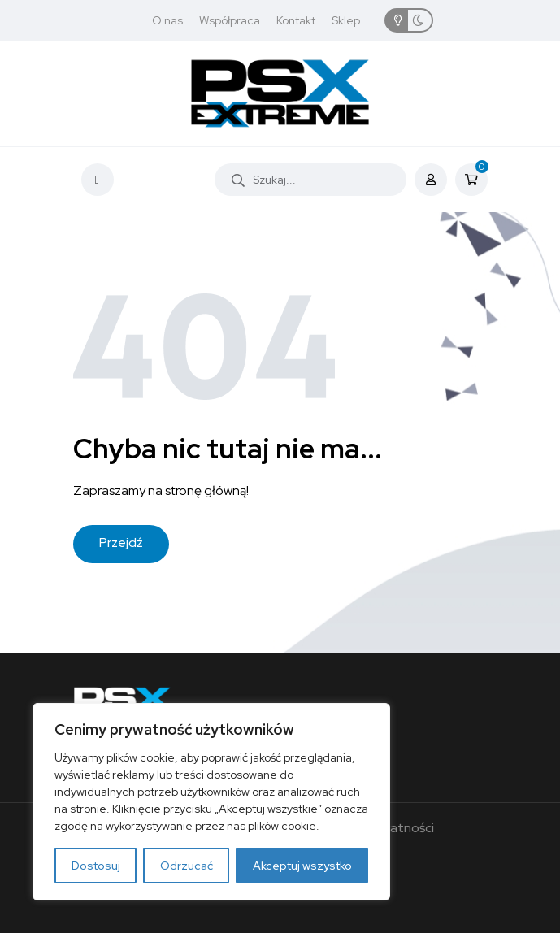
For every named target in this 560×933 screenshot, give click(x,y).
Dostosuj (96, 866)
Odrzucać (187, 866)
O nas (167, 20)
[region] (211, 802)
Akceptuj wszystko (302, 866)
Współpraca (230, 20)
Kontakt (296, 20)
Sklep (346, 20)
